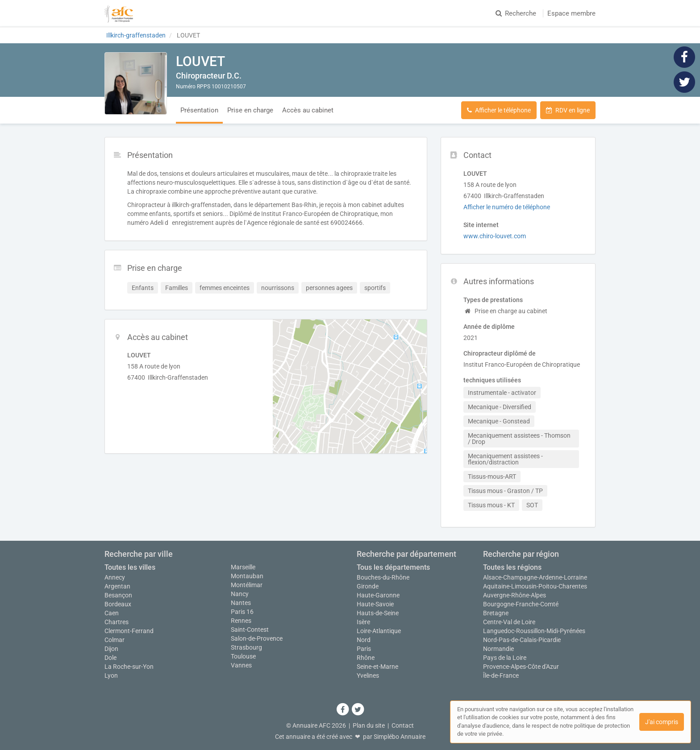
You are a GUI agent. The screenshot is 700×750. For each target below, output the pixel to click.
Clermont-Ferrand (129, 631)
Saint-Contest (250, 630)
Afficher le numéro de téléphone (507, 207)
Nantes (241, 603)
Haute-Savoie (375, 604)
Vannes (241, 665)
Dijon (111, 649)
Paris (364, 649)
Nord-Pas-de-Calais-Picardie (522, 640)
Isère (363, 622)
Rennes (241, 621)
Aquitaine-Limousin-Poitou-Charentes (535, 586)
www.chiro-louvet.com (495, 236)
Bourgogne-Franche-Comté (521, 604)
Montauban (247, 576)
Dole (110, 658)
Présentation (199, 110)
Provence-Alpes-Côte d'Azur (521, 667)
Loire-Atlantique (379, 631)
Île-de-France (501, 675)
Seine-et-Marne (377, 667)
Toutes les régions (512, 567)
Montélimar (247, 585)
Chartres (117, 622)
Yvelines (368, 675)
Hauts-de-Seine (378, 613)
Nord (364, 640)
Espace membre (571, 13)
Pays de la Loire (505, 658)
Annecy (115, 577)
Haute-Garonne (378, 595)
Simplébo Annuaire (400, 737)
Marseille (243, 567)
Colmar (115, 640)
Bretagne (496, 613)
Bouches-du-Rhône (383, 577)
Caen (112, 613)
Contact (403, 725)
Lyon (111, 675)
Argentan (117, 586)
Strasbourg (246, 647)
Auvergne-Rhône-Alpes (515, 595)
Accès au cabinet (308, 110)
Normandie (498, 649)
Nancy (240, 594)
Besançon (118, 595)
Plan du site (369, 725)
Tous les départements (393, 567)
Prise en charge (250, 110)
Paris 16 (242, 612)
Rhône (366, 658)
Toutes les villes (130, 567)
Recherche (516, 13)
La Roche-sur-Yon (129, 667)
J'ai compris (662, 722)
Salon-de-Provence (257, 638)
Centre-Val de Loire (509, 622)
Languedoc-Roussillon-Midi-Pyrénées (534, 631)
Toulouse (243, 656)
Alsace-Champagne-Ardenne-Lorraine (535, 577)
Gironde (368, 586)
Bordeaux (118, 604)
